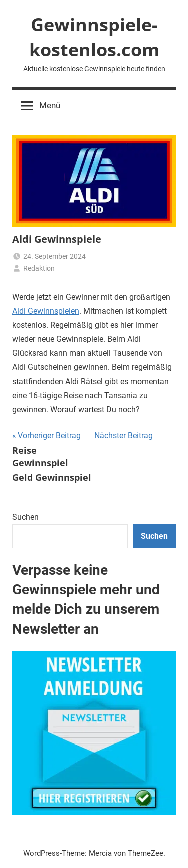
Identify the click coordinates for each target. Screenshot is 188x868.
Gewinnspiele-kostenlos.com (94, 37)
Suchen (25, 517)
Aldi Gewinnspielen (46, 311)
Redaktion (39, 268)
